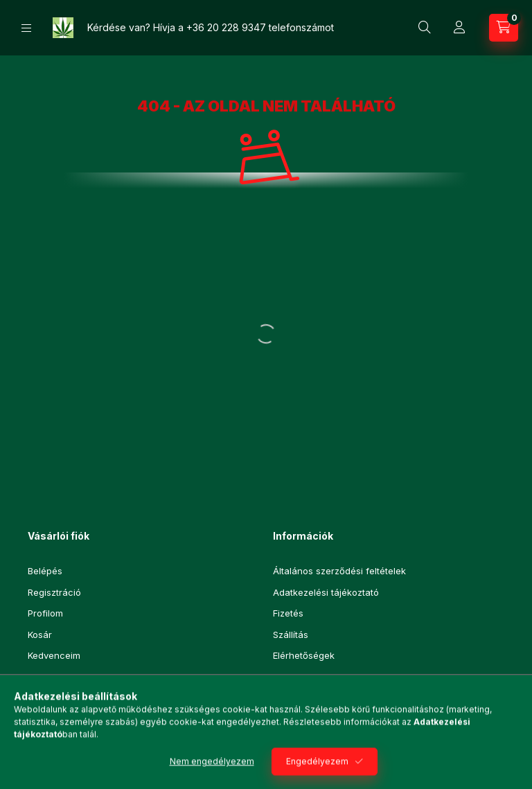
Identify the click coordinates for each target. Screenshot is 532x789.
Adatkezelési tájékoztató (326, 592)
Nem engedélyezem (212, 773)
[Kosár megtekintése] (504, 28)
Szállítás (291, 635)
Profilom (45, 613)
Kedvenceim (54, 655)
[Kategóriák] (26, 28)
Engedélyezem (317, 773)
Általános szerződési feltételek (339, 571)
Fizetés (288, 613)
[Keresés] (425, 28)
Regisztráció (54, 592)
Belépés (45, 571)
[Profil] (459, 28)
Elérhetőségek (304, 655)
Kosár (40, 635)
